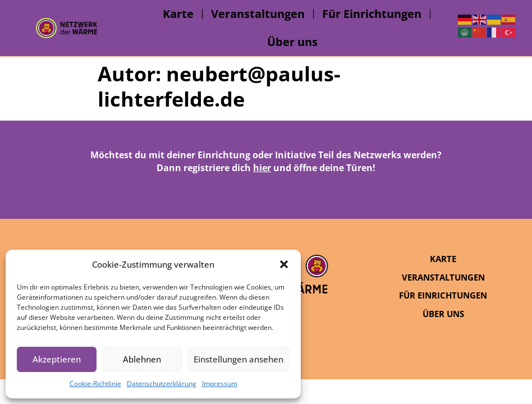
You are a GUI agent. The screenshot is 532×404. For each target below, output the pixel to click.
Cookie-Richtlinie (95, 384)
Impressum (220, 384)
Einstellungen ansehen (239, 359)
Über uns (292, 42)
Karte (178, 14)
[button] (284, 264)
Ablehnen (142, 359)
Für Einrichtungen (372, 14)
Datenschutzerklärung (162, 384)
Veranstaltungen (258, 14)
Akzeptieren (57, 359)
